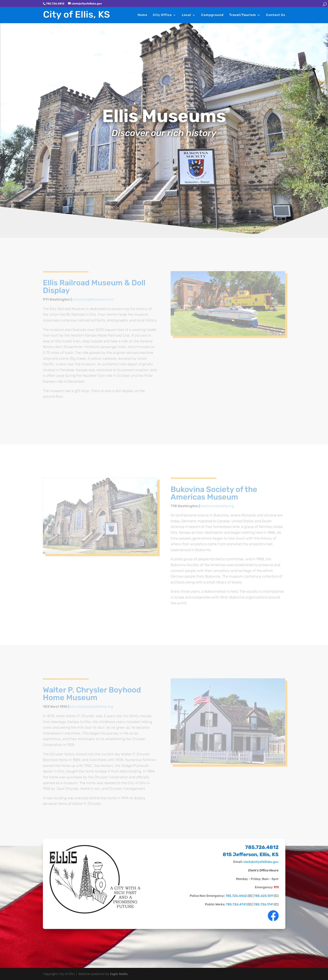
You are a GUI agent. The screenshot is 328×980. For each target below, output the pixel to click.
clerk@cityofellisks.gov (261, 862)
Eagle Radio (119, 974)
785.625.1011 (263, 896)
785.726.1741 (263, 904)
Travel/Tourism (243, 15)
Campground (212, 15)
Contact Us (276, 15)
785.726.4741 (236, 904)
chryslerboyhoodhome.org (91, 707)
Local (186, 15)
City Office (162, 15)
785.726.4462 (236, 896)
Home (142, 15)
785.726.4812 (262, 847)
